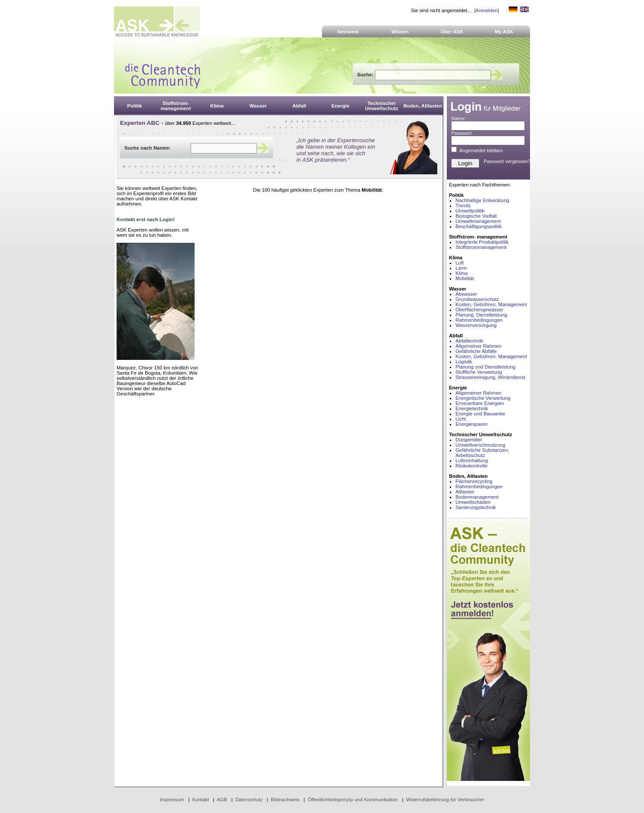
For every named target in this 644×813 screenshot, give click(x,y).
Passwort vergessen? (507, 161)
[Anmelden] (486, 10)
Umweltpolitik (470, 211)
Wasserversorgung (476, 325)
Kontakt (201, 800)
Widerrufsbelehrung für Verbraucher (445, 800)
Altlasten (465, 492)
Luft (460, 263)
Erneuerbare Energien (480, 403)
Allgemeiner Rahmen (478, 346)
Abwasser (466, 294)
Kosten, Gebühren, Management (491, 304)
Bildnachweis (285, 800)
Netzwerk (348, 32)
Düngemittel (469, 440)
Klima (462, 273)
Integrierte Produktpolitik (482, 242)
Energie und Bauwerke (480, 414)
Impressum (172, 800)
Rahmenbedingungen (479, 320)
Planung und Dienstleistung (485, 367)
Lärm (461, 268)
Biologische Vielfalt (476, 216)
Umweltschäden (473, 502)
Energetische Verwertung (483, 398)
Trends (463, 206)
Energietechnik (472, 408)
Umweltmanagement (478, 221)
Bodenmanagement (477, 497)
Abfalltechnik (469, 341)
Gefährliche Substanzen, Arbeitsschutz (482, 453)
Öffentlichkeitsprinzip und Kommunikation (353, 800)
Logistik (464, 362)
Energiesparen (472, 424)
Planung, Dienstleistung (481, 315)
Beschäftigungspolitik (479, 226)
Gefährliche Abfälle (476, 351)
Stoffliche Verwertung (479, 372)
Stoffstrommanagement (481, 247)
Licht (461, 419)
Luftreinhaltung (472, 460)
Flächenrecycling (474, 481)
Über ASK (452, 32)
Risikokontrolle (472, 466)
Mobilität (465, 278)
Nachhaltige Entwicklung (482, 200)
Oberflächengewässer (480, 310)
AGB (222, 800)
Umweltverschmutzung (480, 445)
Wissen (400, 32)
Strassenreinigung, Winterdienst (490, 377)
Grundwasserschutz (477, 299)
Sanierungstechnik (476, 507)
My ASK (504, 32)
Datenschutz (249, 800)
